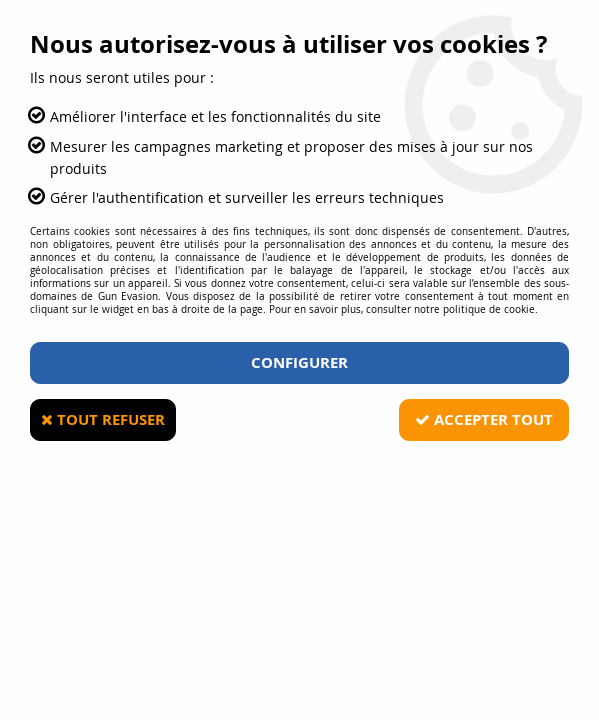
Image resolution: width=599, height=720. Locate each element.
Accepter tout (484, 419)
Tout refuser (103, 419)
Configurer (299, 362)
